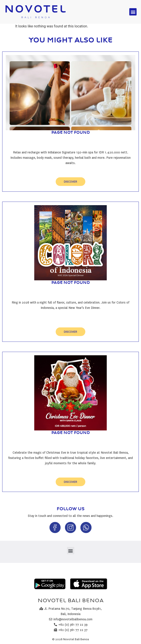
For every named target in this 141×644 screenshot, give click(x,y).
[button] (133, 12)
